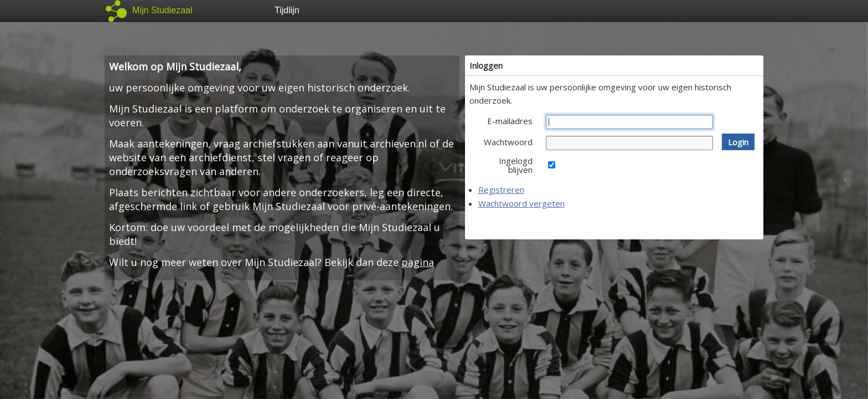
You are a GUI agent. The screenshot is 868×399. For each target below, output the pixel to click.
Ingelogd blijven (516, 165)
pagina (418, 262)
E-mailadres (510, 121)
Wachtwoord (508, 142)
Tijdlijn (287, 10)
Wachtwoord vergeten (521, 203)
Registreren (501, 190)
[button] (738, 142)
